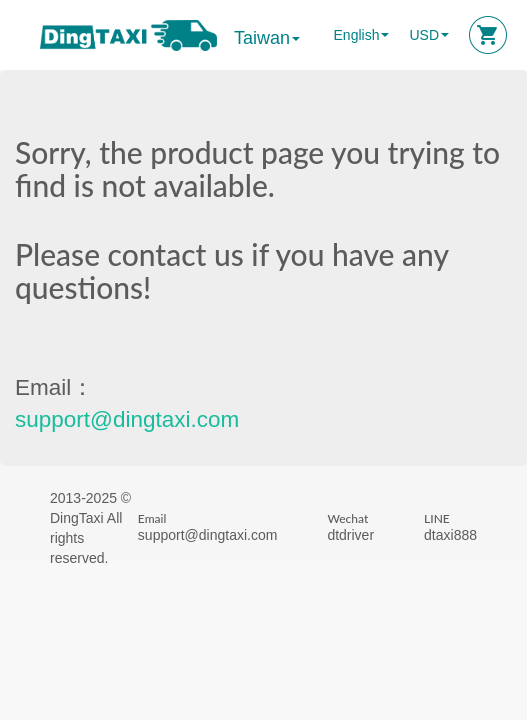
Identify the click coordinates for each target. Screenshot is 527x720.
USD (424, 35)
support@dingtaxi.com (127, 419)
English (357, 35)
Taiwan (267, 38)
